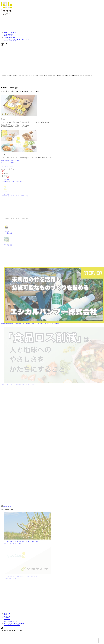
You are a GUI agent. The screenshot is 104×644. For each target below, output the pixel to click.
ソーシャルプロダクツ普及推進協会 (14, 613)
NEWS (8, 36)
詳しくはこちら (5, 122)
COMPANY (9, 37)
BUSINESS (9, 34)
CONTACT (10, 41)
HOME (10, 33)
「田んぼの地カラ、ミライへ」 (13, 611)
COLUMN (16, 39)
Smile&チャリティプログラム (12, 614)
